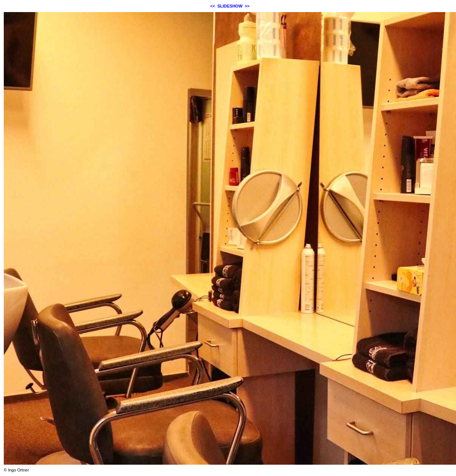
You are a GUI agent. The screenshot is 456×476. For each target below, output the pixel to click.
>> (247, 6)
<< (213, 6)
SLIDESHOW (230, 6)
